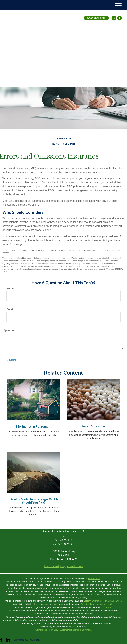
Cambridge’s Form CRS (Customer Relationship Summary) (64, 630)
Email (10, 309)
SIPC (110, 607)
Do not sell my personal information (97, 604)
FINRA (104, 607)
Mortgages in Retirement (34, 426)
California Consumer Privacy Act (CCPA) (103, 601)
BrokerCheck (94, 578)
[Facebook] (120, 18)
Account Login (96, 18)
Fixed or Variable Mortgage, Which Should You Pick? (34, 501)
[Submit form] (12, 360)
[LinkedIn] (114, 18)
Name (10, 288)
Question (10, 330)
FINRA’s (71, 627)
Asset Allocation (93, 426)
